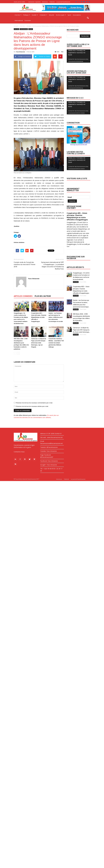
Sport (69, 15)
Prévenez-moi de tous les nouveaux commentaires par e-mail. (34, 403)
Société (35, 15)
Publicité (52, 2)
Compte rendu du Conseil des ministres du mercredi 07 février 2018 (25, 264)
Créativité (43, 15)
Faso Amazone (21, 52)
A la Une (18, 15)
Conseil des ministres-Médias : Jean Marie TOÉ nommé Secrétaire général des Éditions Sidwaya (56, 343)
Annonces (45, 2)
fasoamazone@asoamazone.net (25, 454)
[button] (88, 18)
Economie (28, 20)
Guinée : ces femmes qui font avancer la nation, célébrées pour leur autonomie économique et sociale (56, 317)
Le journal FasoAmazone (63, 2)
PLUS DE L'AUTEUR (43, 296)
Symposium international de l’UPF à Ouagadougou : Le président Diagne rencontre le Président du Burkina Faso (53, 266)
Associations (77, 15)
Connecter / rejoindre (34, 2)
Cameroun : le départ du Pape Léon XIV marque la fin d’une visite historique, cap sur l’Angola (39, 343)
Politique (27, 15)
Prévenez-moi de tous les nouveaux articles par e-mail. (32, 406)
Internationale (24, 29)
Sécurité (51, 15)
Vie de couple (61, 15)
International (19, 20)
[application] (79, 56)
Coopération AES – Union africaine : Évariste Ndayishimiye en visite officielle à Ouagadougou (39, 317)
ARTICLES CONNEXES (23, 296)
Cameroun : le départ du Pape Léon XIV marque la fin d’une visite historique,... (82, 330)
